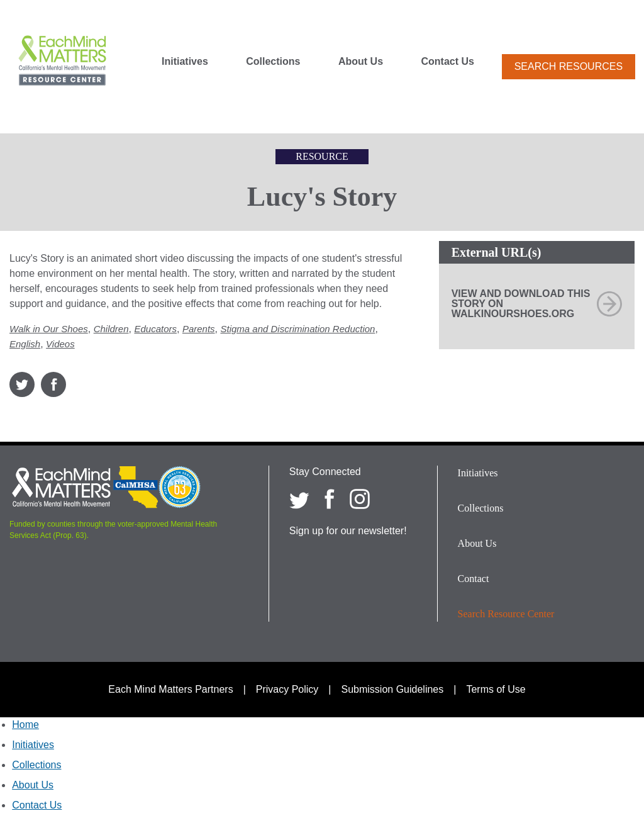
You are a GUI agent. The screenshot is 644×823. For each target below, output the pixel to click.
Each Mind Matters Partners (170, 689)
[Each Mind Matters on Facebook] (330, 499)
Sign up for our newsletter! (348, 531)
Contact (474, 579)
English (25, 344)
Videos (60, 344)
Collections (273, 62)
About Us (361, 62)
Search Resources (569, 66)
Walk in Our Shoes (49, 329)
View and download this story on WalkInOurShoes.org (521, 304)
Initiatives (185, 62)
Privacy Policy (287, 689)
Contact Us (448, 62)
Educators (155, 329)
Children (111, 329)
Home (25, 725)
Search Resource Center (506, 614)
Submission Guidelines (393, 689)
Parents (199, 329)
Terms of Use (496, 689)
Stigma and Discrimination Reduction (297, 329)
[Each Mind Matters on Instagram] (360, 499)
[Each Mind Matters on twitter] (299, 499)
